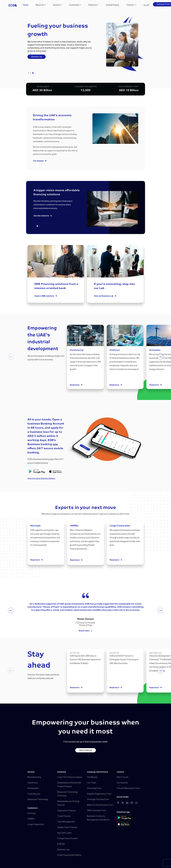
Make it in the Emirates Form (100, 805)
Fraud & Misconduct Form (128, 788)
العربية (146, 5)
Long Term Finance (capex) (70, 777)
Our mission (40, 161)
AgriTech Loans (64, 833)
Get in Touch (123, 777)
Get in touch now (86, 750)
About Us (40, 5)
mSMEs (31, 819)
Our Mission (92, 777)
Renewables (33, 788)
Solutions (93, 5)
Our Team (92, 783)
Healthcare (33, 783)
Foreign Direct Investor (68, 838)
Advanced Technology (38, 799)
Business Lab (37, 57)
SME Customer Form (96, 810)
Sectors (57, 5)
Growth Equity (113, 5)
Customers (74, 5)
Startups (32, 813)
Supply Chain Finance (67, 827)
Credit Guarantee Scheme (69, 855)
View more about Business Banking (41, 478)
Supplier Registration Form (99, 794)
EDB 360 (61, 844)
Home (26, 5)
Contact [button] (131, 5)
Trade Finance (64, 816)
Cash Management (66, 822)
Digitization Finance (66, 811)
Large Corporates (36, 824)
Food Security (34, 794)
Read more (76, 385)
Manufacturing (34, 777)
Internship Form (94, 788)
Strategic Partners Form (98, 799)
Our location (122, 783)
